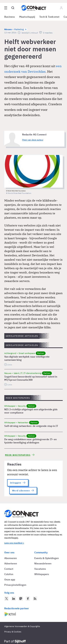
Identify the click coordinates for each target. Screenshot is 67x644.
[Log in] (61, 8)
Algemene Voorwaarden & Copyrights (22, 626)
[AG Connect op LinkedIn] (14, 599)
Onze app (10, 580)
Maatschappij (27, 17)
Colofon (9, 574)
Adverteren (11, 563)
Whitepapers (42, 574)
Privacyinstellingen (15, 585)
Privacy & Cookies (13, 632)
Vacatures (40, 569)
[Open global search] (13, 8)
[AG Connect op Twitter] (6, 599)
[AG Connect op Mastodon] (21, 599)
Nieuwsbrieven (43, 563)
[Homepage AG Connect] (34, 8)
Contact (9, 569)
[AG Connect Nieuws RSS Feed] (35, 599)
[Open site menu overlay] (6, 8)
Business (10, 17)
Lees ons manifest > (14, 543)
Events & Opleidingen (47, 558)
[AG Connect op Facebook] (28, 599)
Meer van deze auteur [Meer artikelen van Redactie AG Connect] (33, 140)
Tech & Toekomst (49, 17)
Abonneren (11, 558)
